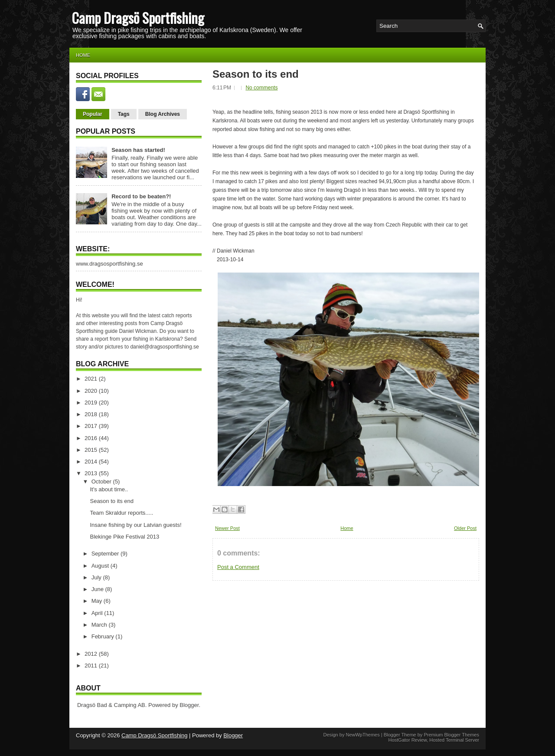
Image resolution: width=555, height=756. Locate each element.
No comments (261, 88)
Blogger (189, 705)
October (102, 482)
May (98, 601)
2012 (92, 654)
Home (83, 55)
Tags (124, 114)
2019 (92, 403)
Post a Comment (238, 567)
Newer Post (227, 528)
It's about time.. (109, 489)
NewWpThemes (362, 735)
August (101, 566)
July (97, 577)
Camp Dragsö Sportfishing (138, 18)
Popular (93, 114)
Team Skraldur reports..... (121, 513)
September (106, 554)
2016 (92, 438)
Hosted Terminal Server (454, 740)
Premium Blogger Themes (451, 735)
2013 (92, 473)
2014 (92, 462)
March (100, 625)
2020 (92, 391)
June (98, 589)
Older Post (465, 528)
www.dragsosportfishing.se (109, 264)
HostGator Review (407, 740)
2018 (92, 414)
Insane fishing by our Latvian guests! (135, 525)
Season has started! (138, 150)
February (104, 636)
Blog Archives (163, 114)
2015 (92, 450)
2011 (92, 666)
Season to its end (111, 501)
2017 (92, 426)
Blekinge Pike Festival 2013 (124, 537)
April (98, 613)
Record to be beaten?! (141, 196)
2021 (92, 379)
